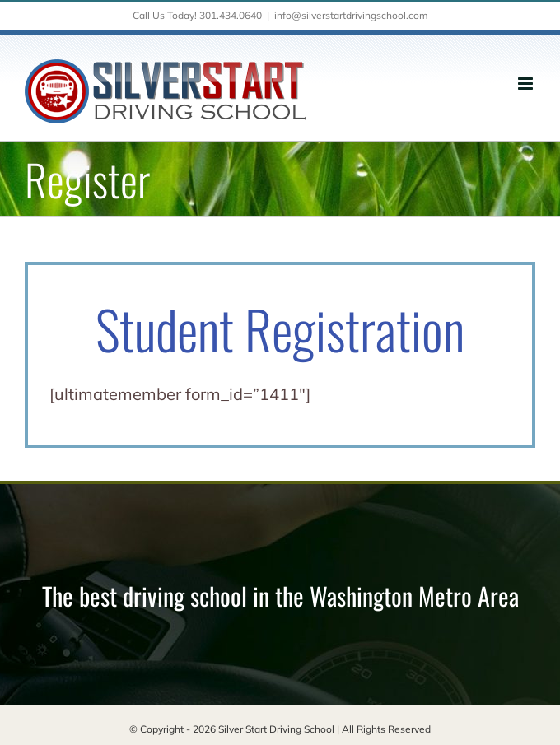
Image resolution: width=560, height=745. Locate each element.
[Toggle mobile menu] (527, 84)
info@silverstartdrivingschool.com (351, 15)
